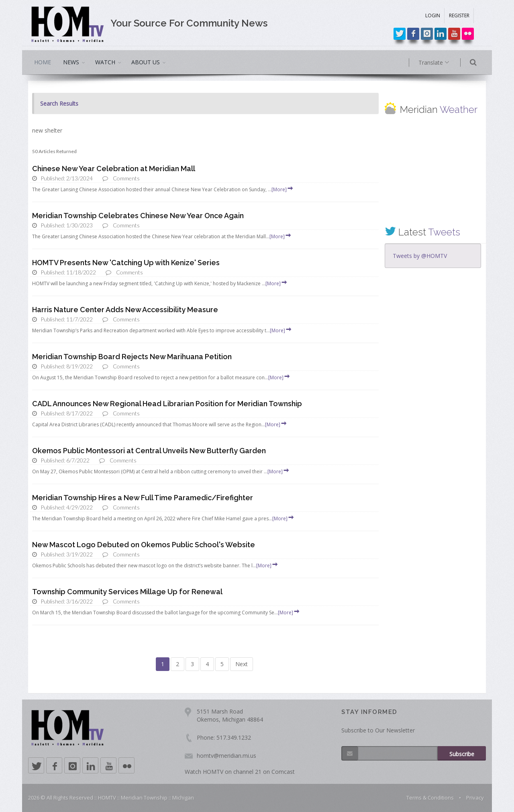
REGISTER (459, 15)
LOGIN (433, 15)
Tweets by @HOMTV (420, 256)
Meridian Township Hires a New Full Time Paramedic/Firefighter (143, 498)
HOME (43, 62)
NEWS (71, 62)
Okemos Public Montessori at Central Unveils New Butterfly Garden (149, 451)
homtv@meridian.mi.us (226, 756)
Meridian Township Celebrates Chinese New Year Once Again (138, 216)
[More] (283, 189)
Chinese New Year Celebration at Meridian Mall (114, 169)
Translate (445, 63)
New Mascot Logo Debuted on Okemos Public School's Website (144, 545)
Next (242, 664)
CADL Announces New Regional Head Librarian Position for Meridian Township (167, 404)
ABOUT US (146, 62)
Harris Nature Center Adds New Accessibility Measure (125, 310)
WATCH (105, 62)
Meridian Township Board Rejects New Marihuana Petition (132, 357)
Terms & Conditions (430, 798)
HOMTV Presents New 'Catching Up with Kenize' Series (126, 263)
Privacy (475, 798)
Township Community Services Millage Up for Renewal (127, 592)
